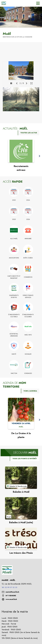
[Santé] (14, 354)
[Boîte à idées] (28, 258)
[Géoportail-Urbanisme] (14, 335)
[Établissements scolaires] (28, 316)
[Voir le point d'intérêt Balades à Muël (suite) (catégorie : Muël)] (21, 508)
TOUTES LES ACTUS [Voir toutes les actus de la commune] (29, 133)
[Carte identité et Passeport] (14, 277)
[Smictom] (14, 373)
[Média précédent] (17, 83)
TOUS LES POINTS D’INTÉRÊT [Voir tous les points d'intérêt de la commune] (25, 459)
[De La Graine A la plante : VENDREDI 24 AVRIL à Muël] (21, 427)
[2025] (14, 219)
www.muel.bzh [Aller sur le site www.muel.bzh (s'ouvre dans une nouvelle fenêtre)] (11, 599)
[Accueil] (4, 3)
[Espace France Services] (28, 296)
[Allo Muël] (14, 239)
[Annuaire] (28, 239)
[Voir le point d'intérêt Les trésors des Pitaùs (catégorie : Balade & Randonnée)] (21, 539)
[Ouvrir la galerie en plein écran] (31, 83)
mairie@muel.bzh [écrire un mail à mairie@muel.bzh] (12, 592)
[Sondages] (28, 373)
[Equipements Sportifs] (14, 296)
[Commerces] (28, 277)
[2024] (28, 200)
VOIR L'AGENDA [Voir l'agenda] (30, 391)
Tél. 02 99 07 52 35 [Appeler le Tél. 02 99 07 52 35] (9, 587)
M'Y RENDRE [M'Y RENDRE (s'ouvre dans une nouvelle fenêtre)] (11, 596)
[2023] (14, 200)
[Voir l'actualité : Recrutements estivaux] (21, 151)
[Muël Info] (28, 335)
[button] (21, 99)
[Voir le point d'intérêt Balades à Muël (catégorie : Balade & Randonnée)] (21, 478)
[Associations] (14, 258)
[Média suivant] (27, 83)
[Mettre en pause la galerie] (11, 83)
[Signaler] (28, 354)
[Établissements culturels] (14, 316)
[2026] (28, 219)
